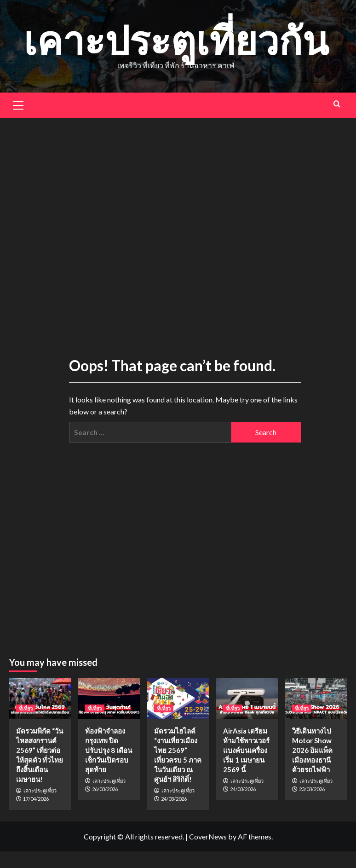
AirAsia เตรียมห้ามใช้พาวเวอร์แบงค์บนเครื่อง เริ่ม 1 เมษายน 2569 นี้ (246, 750)
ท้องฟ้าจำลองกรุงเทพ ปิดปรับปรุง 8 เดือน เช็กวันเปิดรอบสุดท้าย (109, 750)
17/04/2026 (36, 799)
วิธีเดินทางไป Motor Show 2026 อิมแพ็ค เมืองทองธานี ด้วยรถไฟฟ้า (312, 750)
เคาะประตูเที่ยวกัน (176, 40)
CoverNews (208, 836)
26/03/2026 (105, 789)
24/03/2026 (174, 799)
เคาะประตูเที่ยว (40, 791)
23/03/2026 (312, 789)
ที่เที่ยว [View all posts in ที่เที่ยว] (26, 708)
